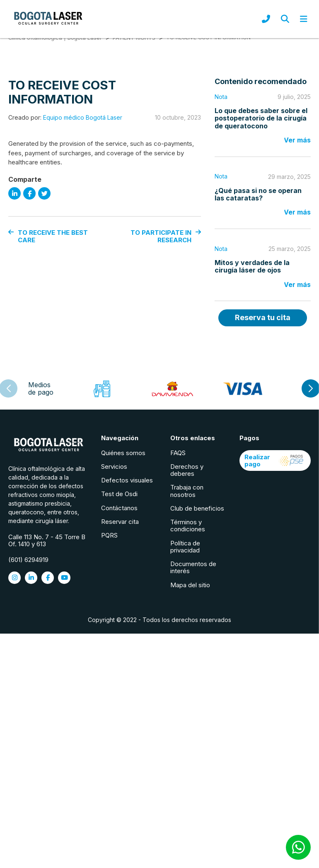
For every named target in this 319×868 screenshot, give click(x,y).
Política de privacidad (186, 547)
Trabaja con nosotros (187, 491)
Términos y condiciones (188, 526)
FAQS (178, 453)
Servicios (115, 467)
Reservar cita (120, 522)
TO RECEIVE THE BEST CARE (48, 238)
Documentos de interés (194, 568)
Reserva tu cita (262, 318)
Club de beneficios (198, 508)
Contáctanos (120, 508)
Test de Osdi (120, 494)
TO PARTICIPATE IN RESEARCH (167, 238)
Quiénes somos (124, 453)
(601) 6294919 (28, 560)
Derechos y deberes (187, 470)
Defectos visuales (127, 481)
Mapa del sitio (191, 585)
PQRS (110, 536)
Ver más (297, 141)
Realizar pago (275, 461)
